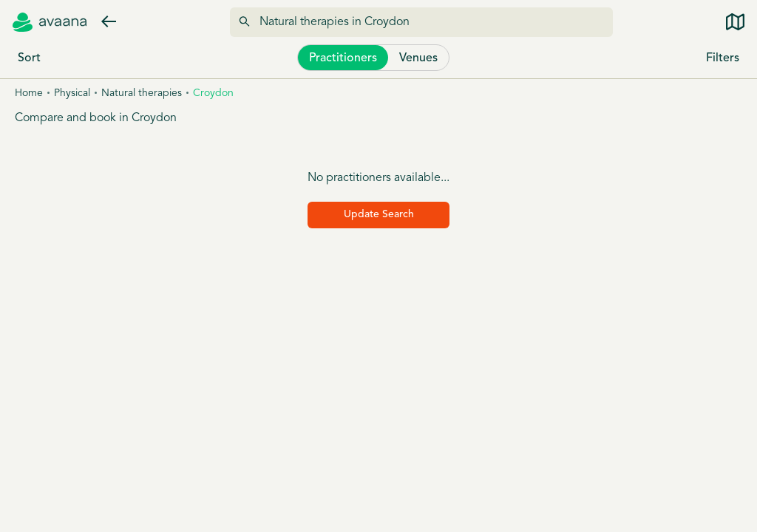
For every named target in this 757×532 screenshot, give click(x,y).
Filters (723, 58)
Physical (72, 93)
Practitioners (343, 58)
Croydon (213, 93)
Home (29, 93)
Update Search (379, 215)
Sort (29, 58)
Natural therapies (142, 93)
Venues (418, 58)
